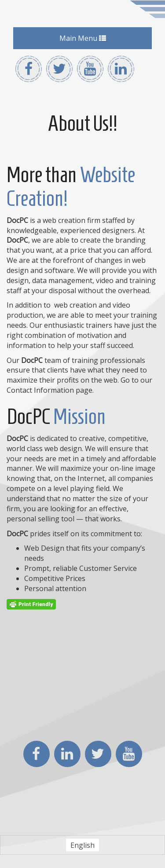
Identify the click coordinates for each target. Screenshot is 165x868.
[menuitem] (82, 845)
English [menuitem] (82, 845)
